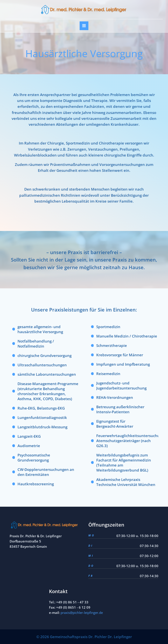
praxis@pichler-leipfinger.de (82, 613)
